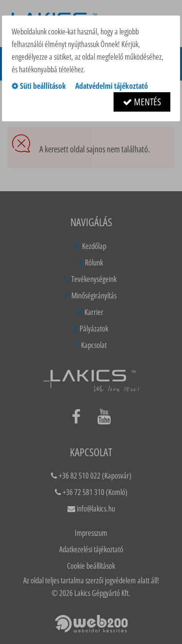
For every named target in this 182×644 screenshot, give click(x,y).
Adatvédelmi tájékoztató (112, 86)
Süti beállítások (39, 86)
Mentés (142, 102)
